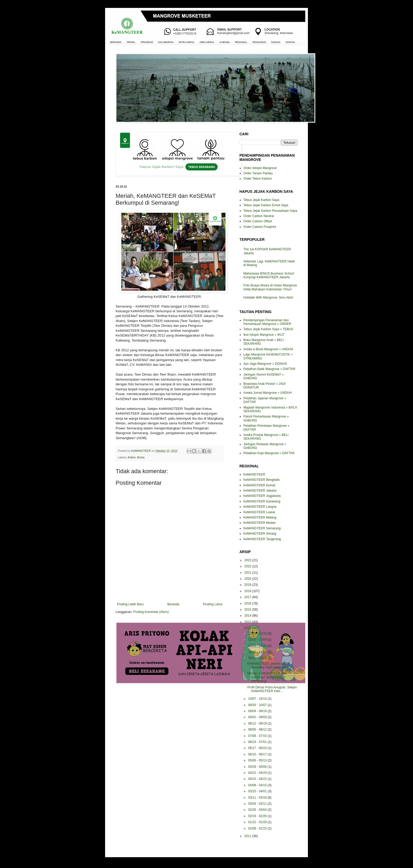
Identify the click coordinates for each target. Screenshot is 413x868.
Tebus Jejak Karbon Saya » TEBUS (268, 329)
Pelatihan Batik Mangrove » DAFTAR (269, 369)
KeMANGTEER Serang (260, 534)
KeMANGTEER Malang (260, 517)
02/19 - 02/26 (258, 816)
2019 (248, 585)
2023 (248, 560)
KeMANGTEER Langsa (260, 507)
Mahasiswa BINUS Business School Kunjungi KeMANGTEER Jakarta (269, 275)
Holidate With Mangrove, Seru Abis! (268, 298)
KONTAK (290, 42)
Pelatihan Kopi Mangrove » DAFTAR (269, 453)
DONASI (276, 42)
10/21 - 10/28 (258, 658)
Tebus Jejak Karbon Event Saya (266, 205)
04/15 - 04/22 (258, 779)
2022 (248, 566)
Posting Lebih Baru (130, 604)
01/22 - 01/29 (258, 822)
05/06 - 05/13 (258, 760)
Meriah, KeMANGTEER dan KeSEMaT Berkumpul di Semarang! (267, 677)
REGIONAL (241, 42)
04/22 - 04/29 (258, 773)
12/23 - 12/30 (258, 634)
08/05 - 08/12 (258, 730)
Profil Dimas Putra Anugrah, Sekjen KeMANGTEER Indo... (272, 689)
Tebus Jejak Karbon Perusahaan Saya (270, 211)
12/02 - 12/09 (258, 640)
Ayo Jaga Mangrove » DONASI (265, 364)
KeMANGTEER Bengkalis (262, 480)
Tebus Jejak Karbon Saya (261, 200)
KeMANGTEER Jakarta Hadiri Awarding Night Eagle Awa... (269, 665)
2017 (248, 597)
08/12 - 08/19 (258, 723)
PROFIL (131, 42)
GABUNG (225, 42)
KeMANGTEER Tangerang (262, 539)
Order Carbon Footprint (260, 227)
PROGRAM (147, 42)
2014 (248, 616)
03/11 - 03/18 (258, 798)
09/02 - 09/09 (258, 717)
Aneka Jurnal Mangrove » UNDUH (267, 393)
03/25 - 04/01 (258, 791)
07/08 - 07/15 (258, 736)
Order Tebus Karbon (258, 179)
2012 (248, 628)
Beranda (173, 604)
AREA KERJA (207, 42)
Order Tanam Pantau (258, 173)
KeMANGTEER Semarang (262, 528)
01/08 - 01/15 (258, 828)
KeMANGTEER (254, 474)
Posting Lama (213, 604)
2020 (248, 579)
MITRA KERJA (187, 42)
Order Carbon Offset (258, 221)
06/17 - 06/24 (258, 748)
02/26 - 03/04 (258, 810)
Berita (141, 457)
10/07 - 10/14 (258, 699)
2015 (248, 610)
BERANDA (116, 42)
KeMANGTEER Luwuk (259, 512)
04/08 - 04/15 (258, 785)
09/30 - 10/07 (258, 705)
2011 (248, 836)
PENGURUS (259, 42)
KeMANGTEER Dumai (259, 485)
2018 (248, 591)
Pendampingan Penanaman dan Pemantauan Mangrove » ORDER (267, 322)
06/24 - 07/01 (258, 742)
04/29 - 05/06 (258, 767)
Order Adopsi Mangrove (260, 168)
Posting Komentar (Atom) (151, 612)
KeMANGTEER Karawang (262, 501)
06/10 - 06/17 (258, 754)
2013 (248, 622)
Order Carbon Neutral (259, 216)
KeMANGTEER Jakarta (260, 491)
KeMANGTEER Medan (260, 523)
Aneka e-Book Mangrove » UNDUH (268, 349)
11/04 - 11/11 (258, 646)
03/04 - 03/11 (258, 804)
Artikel (131, 457)
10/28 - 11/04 (258, 652)
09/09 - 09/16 (258, 711)
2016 (248, 603)
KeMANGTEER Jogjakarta (262, 496)
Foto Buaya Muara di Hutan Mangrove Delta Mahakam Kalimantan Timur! (270, 287)
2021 (248, 573)
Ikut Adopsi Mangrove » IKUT (264, 335)
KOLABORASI (166, 42)
